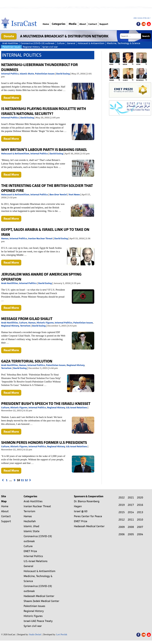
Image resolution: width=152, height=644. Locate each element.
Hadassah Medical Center (39, 596)
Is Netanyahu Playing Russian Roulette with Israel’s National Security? (44, 111)
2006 (122, 534)
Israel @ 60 (81, 511)
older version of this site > (142, 18)
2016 (140, 505)
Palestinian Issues (11, 47)
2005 (131, 534)
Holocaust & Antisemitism (91, 43)
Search (146, 36)
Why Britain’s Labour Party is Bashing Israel (44, 150)
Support (111, 24)
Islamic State (27, 74)
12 (26, 480)
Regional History (31, 47)
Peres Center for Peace (88, 516)
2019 (122, 505)
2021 (131, 498)
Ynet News (74, 195)
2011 (131, 520)
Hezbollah (30, 521)
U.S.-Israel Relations (77, 408)
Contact (98, 24)
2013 (140, 512)
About (86, 24)
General (71, 43)
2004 (140, 534)
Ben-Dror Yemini (58, 195)
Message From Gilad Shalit (27, 319)
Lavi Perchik (62, 635)
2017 (131, 505)
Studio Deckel (35, 635)
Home (47, 24)
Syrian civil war (50, 47)
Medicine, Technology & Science (123, 43)
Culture (61, 43)
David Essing (63, 74)
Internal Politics (10, 74)
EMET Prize (30, 551)
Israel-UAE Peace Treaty (38, 621)
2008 (131, 527)
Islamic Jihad (31, 526)
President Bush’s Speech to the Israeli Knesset (46, 404)
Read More (12, 98)
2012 (122, 520)
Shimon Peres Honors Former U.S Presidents (44, 442)
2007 (140, 527)
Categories (61, 24)
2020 (140, 498)
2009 (122, 527)
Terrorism (25, 326)
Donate (9, 36)
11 (22, 480)
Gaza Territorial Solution (27, 361)
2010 (140, 520)
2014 (131, 512)
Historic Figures (45, 323)
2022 (122, 498)
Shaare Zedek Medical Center (41, 601)
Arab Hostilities (10, 43)
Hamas (5, 238)
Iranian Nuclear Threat (40, 238)
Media (75, 24)
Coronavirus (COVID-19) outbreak (38, 43)
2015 (122, 512)
